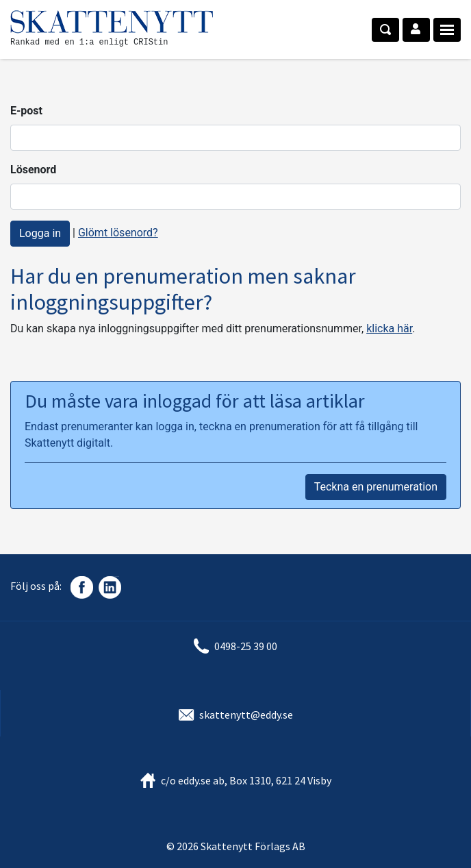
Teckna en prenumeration (376, 487)
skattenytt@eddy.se (246, 715)
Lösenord (33, 170)
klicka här (389, 328)
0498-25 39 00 (246, 646)
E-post (26, 111)
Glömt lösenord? (118, 233)
